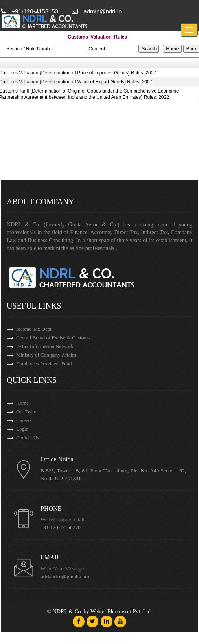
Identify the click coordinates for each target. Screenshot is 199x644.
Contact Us (28, 438)
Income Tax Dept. (34, 329)
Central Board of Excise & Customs (53, 338)
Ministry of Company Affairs (46, 355)
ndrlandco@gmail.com (65, 576)
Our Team (26, 412)
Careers (24, 420)
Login (22, 429)
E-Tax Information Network (45, 346)
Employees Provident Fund (44, 364)
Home (22, 403)
